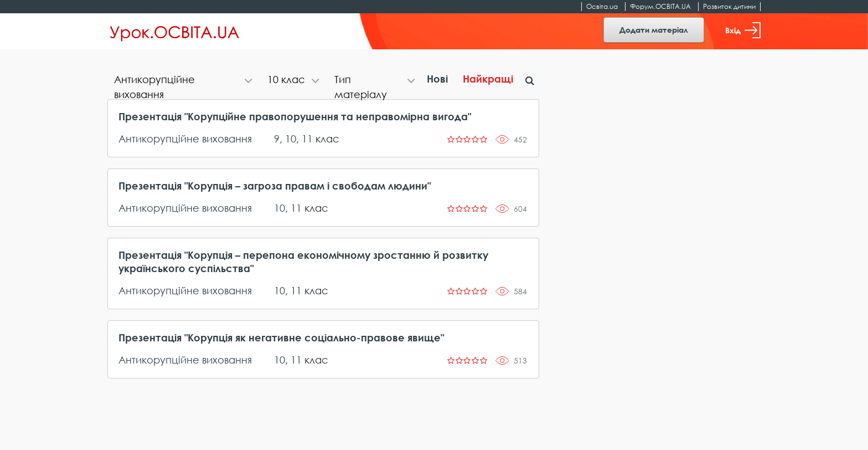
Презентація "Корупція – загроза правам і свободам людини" (275, 186)
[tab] (184, 81)
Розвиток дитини (729, 6)
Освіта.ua (602, 6)
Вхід (743, 30)
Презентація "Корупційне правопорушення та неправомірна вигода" (295, 116)
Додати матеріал (654, 30)
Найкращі (488, 79)
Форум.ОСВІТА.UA (660, 6)
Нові (437, 79)
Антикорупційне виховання (185, 139)
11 (307, 139)
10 (291, 139)
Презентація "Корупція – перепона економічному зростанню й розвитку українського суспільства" (303, 262)
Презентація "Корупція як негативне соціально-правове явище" (281, 337)
